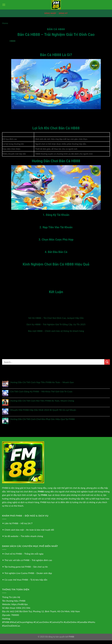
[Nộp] (107, 362)
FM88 (5, 488)
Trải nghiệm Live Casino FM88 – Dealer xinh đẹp (28, 573)
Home (5, 23)
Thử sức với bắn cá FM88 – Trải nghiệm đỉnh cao (28, 560)
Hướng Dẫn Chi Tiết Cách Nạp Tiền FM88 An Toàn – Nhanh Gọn (42, 382)
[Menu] (4, 5)
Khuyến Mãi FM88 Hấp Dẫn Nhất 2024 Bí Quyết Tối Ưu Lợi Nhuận (43, 410)
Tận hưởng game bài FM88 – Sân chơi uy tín (26, 567)
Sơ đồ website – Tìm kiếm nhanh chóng (24, 536)
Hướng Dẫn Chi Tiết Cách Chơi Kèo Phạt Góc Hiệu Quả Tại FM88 (43, 419)
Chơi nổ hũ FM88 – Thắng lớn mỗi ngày (24, 554)
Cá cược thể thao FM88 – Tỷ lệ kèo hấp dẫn (26, 580)
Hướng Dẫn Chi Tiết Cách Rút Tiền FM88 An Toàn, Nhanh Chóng (42, 401)
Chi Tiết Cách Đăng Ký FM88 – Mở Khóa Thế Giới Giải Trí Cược (42, 391)
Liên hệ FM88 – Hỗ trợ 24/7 (18, 523)
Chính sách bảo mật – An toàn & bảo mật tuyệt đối (29, 530)
